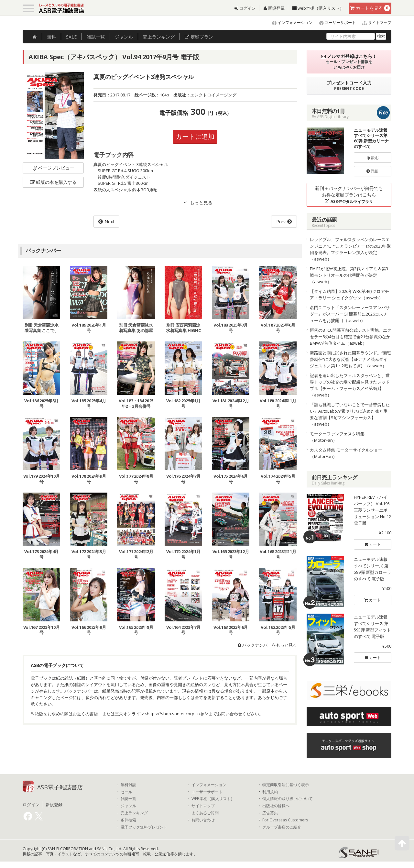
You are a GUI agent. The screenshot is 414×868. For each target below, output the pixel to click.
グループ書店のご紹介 (282, 827)
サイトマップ (374, 22)
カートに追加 (195, 136)
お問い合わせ (203, 820)
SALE (71, 37)
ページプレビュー (53, 168)
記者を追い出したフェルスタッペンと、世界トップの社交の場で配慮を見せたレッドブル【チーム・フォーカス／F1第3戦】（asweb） (350, 385)
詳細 (372, 171)
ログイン (245, 8)
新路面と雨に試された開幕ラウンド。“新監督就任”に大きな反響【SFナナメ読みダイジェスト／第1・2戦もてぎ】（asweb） (351, 359)
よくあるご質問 (205, 813)
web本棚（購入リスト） (318, 8)
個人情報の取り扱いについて (288, 799)
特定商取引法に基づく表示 (286, 785)
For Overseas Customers (285, 820)
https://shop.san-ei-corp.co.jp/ (176, 714)
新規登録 (274, 8)
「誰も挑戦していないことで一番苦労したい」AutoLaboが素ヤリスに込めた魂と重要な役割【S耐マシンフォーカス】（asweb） (350, 414)
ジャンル (124, 37)
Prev (281, 222)
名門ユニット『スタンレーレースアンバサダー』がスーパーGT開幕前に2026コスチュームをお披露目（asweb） (350, 314)
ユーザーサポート (335, 22)
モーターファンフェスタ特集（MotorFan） (337, 437)
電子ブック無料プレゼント (144, 827)
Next (109, 222)
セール (126, 792)
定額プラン (199, 37)
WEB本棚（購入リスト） (213, 799)
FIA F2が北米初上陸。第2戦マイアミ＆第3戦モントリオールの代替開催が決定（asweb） (349, 275)
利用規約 (270, 792)
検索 (381, 36)
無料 (51, 37)
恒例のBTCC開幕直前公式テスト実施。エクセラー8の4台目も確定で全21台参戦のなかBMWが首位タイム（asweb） (351, 337)
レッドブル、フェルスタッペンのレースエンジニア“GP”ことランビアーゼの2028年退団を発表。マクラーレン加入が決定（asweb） (350, 249)
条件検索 (128, 820)
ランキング (159, 37)
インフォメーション (289, 22)
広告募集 (270, 813)
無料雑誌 (128, 785)
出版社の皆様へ (276, 806)
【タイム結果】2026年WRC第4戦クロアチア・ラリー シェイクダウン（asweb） (349, 295)
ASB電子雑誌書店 (60, 787)
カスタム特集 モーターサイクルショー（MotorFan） (346, 453)
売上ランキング (134, 813)
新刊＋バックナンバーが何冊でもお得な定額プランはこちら (349, 195)
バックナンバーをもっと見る (267, 645)
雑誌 (96, 37)
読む (373, 157)
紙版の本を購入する (53, 182)
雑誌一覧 (128, 799)
